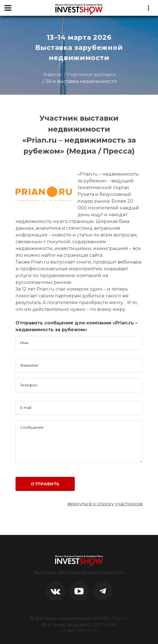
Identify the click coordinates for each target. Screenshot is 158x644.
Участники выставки (92, 75)
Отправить (45, 484)
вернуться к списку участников (105, 504)
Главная (52, 75)
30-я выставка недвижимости (81, 81)
